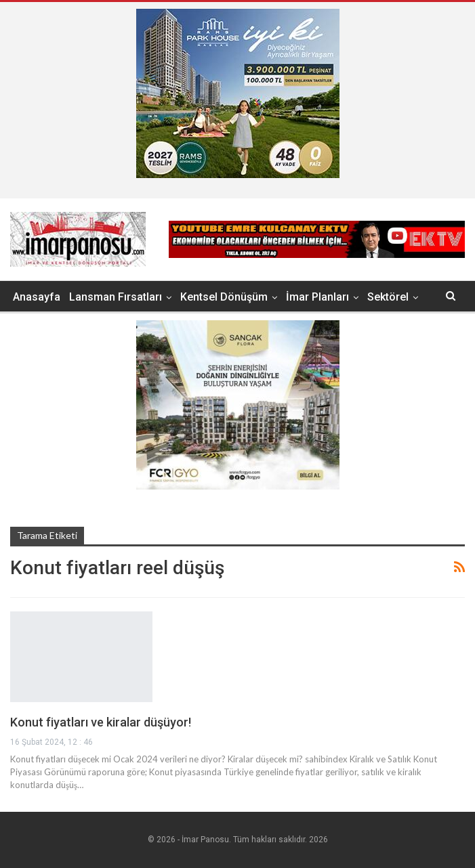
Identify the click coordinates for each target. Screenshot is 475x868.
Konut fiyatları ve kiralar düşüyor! (101, 722)
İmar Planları (317, 297)
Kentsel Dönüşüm (224, 297)
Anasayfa (37, 297)
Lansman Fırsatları (116, 297)
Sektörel (388, 297)
